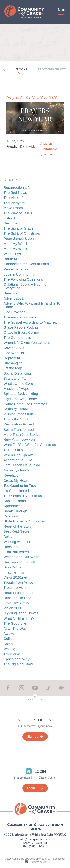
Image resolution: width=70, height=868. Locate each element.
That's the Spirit (16, 419)
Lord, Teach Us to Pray (22, 465)
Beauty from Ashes (19, 582)
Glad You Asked (16, 552)
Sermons (20, 69)
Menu (62, 11)
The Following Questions (23, 279)
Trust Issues (13, 450)
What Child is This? (19, 618)
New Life (11, 223)
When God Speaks (19, 455)
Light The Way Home (20, 399)
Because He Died (17, 598)
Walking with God (17, 542)
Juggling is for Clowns (21, 613)
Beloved (10, 537)
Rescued (11, 547)
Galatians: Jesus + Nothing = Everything (27, 286)
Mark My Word (15, 244)
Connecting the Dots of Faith (26, 264)
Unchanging (13, 363)
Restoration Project (19, 424)
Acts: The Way (15, 628)
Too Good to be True (20, 486)
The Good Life (15, 623)
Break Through (15, 511)
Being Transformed (19, 429)
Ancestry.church (16, 470)
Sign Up (35, 737)
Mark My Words (16, 249)
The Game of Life (17, 338)
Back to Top (35, 700)
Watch (48, 155)
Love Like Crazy (16, 603)
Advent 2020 (14, 348)
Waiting (9, 649)
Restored (11, 516)
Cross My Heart (16, 481)
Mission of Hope (16, 389)
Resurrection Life (17, 188)
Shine (8, 644)
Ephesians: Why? (17, 659)
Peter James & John (20, 239)
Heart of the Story (18, 526)
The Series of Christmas (23, 496)
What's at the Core (18, 384)
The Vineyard (14, 203)
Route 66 (11, 259)
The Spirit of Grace (19, 228)
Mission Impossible (19, 414)
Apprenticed (13, 506)
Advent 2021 (14, 298)
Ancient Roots (15, 501)
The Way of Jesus (18, 213)
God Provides (14, 312)
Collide (9, 639)
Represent (12, 358)
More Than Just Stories (22, 435)
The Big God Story (18, 664)
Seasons (11, 293)
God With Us (14, 353)
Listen (48, 144)
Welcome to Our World (22, 557)
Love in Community (19, 274)
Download (51, 149)
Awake (9, 633)
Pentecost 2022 (16, 269)
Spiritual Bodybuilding (21, 394)
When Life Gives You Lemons (27, 343)
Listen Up (11, 218)
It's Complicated (16, 491)
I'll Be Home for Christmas (24, 521)
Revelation (12, 475)
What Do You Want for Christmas (30, 445)
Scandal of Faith (17, 378)
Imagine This (14, 572)
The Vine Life (14, 198)
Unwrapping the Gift (19, 562)
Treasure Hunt (15, 588)
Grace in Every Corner (21, 332)
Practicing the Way (52, 69)
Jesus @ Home (16, 409)
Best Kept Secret (17, 531)
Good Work (13, 567)
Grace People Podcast (21, 327)
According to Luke (18, 460)
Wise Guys (12, 254)
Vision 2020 (13, 608)
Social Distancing (17, 373)
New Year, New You (19, 440)
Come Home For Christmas (25, 404)
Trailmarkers (13, 654)
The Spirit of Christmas (22, 233)
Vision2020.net (15, 577)
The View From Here (20, 317)
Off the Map (13, 368)
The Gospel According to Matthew (30, 322)
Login (35, 788)
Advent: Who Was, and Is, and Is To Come (32, 305)
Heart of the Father (19, 593)
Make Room (13, 208)
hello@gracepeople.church (35, 839)
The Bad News (15, 193)
